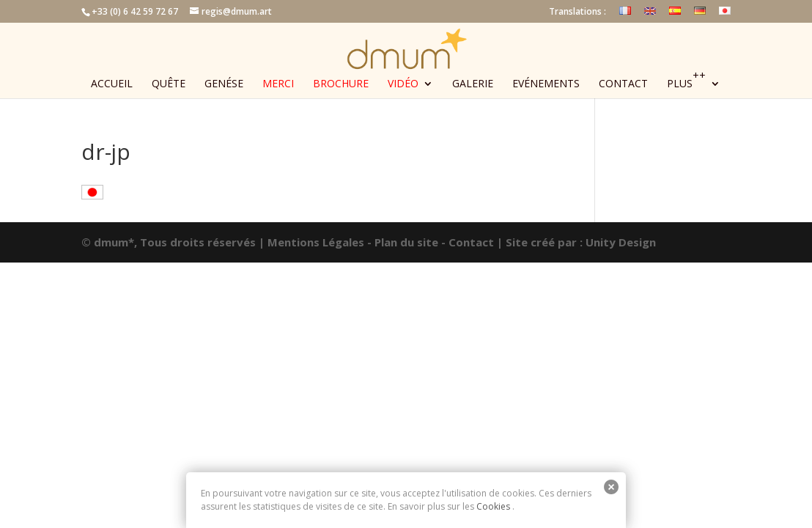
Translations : (577, 12)
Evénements (546, 84)
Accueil (112, 84)
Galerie (473, 84)
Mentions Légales (316, 242)
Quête (169, 84)
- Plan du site (403, 242)
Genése (224, 84)
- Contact (468, 242)
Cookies (493, 506)
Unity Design (621, 242)
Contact (623, 84)
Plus (686, 84)
